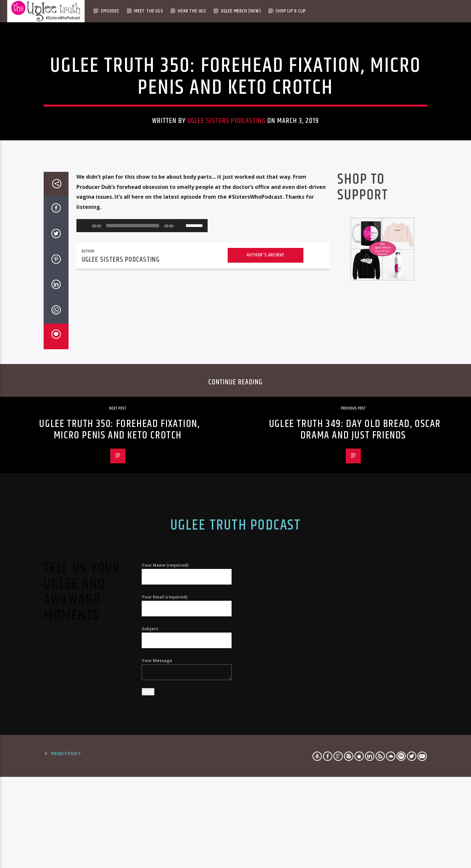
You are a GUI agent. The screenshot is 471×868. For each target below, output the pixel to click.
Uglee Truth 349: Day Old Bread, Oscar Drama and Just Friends (355, 633)
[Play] (85, 429)
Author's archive (266, 458)
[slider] (133, 429)
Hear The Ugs (192, 11)
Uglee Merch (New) (241, 11)
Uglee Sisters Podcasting (227, 213)
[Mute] (181, 429)
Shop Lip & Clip (291, 11)
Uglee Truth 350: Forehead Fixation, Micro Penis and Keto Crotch (119, 633)
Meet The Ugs (149, 11)
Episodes (110, 11)
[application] (142, 429)
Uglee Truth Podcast (235, 728)
